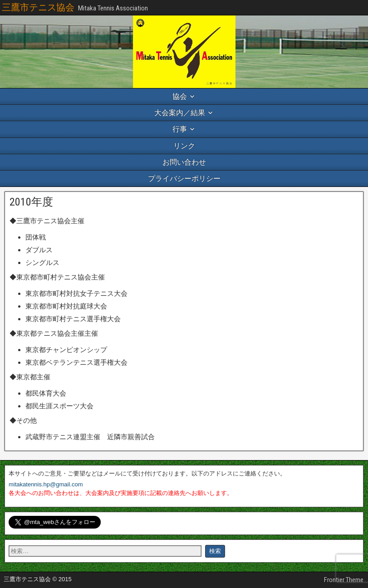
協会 (180, 96)
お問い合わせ (184, 162)
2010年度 (31, 202)
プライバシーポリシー (184, 179)
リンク (184, 146)
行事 (180, 129)
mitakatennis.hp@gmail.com (46, 484)
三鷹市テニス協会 (38, 7)
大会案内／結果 (180, 113)
